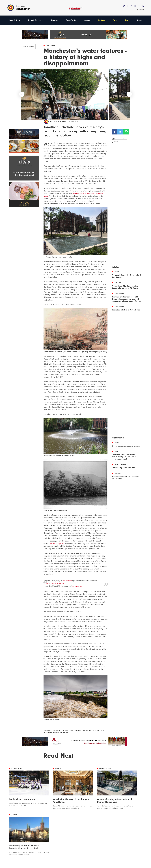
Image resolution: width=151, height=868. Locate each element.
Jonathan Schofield (58, 122)
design (102, 730)
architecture (48, 732)
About (139, 20)
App (127, 20)
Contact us (93, 827)
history (55, 730)
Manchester (14, 827)
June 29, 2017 (77, 586)
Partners (102, 20)
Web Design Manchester (97, 865)
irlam (67, 732)
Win (115, 20)
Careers (92, 845)
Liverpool (13, 833)
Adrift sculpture (57, 543)
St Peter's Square (81, 730)
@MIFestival (67, 581)
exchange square (59, 732)
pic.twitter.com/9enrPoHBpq (54, 583)
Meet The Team (95, 842)
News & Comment (36, 20)
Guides (88, 20)
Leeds (12, 830)
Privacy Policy (94, 836)
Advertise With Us (96, 830)
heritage (61, 730)
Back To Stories (28, 47)
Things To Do (71, 20)
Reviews (54, 20)
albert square (70, 730)
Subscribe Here (95, 833)
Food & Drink (15, 20)
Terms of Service (96, 839)
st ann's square (94, 730)
